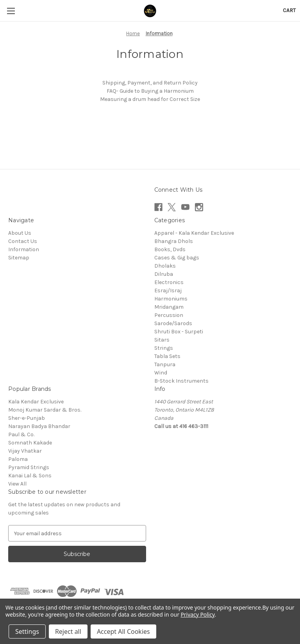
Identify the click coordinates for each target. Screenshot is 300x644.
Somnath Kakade (30, 443)
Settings (27, 631)
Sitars (162, 340)
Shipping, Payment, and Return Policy (150, 83)
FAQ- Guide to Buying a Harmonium (150, 91)
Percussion (169, 315)
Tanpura (165, 364)
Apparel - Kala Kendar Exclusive (194, 233)
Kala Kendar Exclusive (36, 402)
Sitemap (19, 258)
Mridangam (169, 307)
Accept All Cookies (123, 631)
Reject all (68, 631)
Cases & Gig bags (177, 258)
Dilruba (164, 274)
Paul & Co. (21, 434)
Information (24, 249)
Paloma (18, 459)
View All (17, 484)
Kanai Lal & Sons (30, 476)
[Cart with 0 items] (289, 10)
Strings (164, 348)
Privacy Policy (197, 614)
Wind (161, 373)
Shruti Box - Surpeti (179, 332)
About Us (20, 233)
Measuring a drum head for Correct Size (150, 99)
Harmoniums (171, 299)
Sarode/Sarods (173, 323)
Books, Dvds (170, 249)
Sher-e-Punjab (27, 418)
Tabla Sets (167, 356)
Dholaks (165, 266)
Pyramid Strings (29, 467)
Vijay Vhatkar (25, 451)
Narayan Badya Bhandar (39, 426)
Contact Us (23, 241)
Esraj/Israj (168, 291)
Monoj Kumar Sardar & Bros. (45, 410)
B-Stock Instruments (181, 381)
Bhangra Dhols (174, 241)
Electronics (169, 282)
